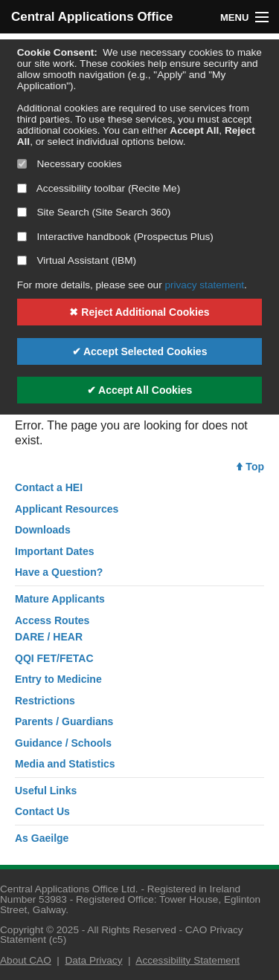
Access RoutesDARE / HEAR (52, 629)
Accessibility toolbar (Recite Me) (99, 188)
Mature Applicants (60, 599)
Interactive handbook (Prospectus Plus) (115, 237)
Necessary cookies (70, 164)
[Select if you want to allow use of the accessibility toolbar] (22, 188)
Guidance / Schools (63, 743)
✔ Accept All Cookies (140, 390)
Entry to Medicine (58, 679)
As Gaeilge (42, 838)
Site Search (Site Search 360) (94, 212)
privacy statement (204, 285)
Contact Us (42, 811)
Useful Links (46, 791)
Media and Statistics (65, 764)
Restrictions (45, 701)
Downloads (43, 530)
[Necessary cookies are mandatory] (22, 164)
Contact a (49, 487)
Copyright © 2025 (39, 930)
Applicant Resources (67, 509)
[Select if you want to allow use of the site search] (22, 212)
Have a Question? (59, 572)
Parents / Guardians (64, 721)
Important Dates (55, 551)
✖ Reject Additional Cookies (139, 312)
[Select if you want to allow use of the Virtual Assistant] (22, 260)
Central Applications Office (76, 17)
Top (250, 467)
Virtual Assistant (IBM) (77, 260)
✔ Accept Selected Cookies (140, 351)
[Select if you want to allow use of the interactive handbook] (22, 237)
